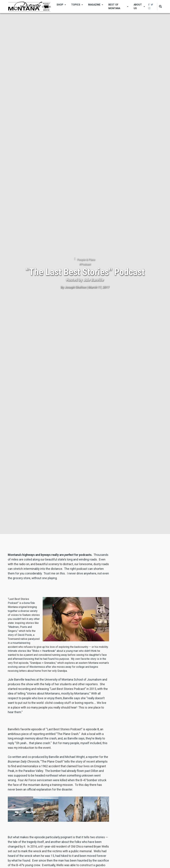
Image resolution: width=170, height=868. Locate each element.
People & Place (86, 260)
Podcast (86, 264)
